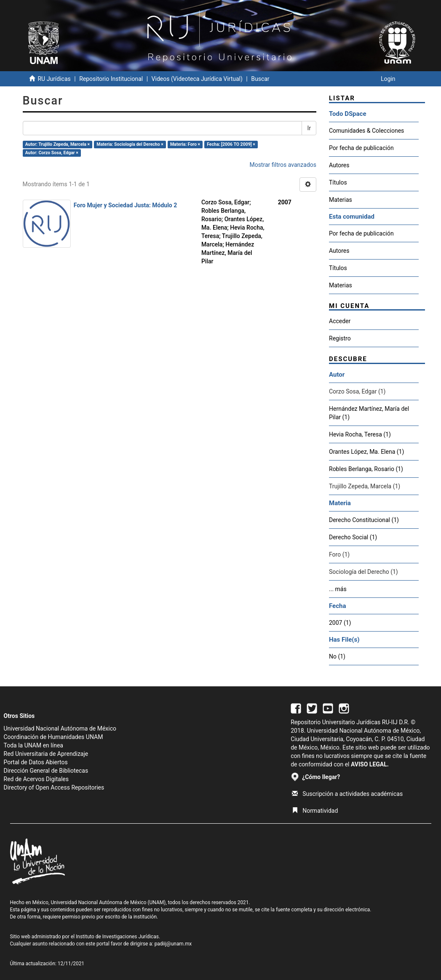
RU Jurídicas (54, 79)
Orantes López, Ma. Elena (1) (366, 452)
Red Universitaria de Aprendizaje (46, 754)
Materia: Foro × (185, 144)
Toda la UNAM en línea (33, 745)
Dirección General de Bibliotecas (46, 771)
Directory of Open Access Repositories (54, 787)
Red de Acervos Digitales (36, 779)
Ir (309, 128)
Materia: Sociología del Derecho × (130, 144)
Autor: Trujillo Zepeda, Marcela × (57, 144)
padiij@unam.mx (173, 944)
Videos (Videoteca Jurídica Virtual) (197, 79)
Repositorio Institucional (111, 79)
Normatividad (315, 811)
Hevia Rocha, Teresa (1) (360, 434)
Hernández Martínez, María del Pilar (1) (369, 413)
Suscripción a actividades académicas (347, 794)
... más (338, 589)
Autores (339, 165)
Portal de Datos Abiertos (36, 762)
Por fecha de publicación (361, 148)
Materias (341, 200)
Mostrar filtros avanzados (283, 165)
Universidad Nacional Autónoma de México (60, 728)
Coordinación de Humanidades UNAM (53, 737)
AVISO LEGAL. (370, 764)
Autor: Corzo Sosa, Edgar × (52, 153)
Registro (340, 338)
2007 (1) (340, 623)
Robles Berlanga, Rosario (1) (366, 469)
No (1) (337, 656)
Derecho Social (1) (353, 537)
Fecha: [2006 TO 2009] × (231, 144)
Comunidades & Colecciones (366, 131)
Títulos (338, 182)
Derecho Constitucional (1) (364, 520)
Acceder (340, 321)
